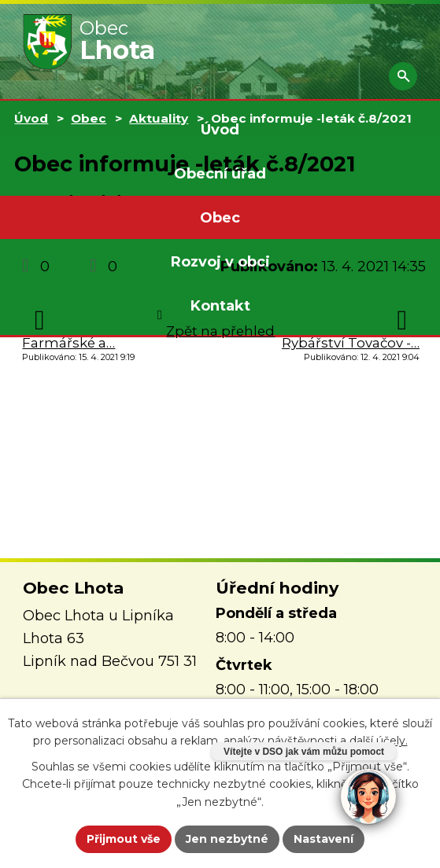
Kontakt (220, 306)
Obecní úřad (220, 174)
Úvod (220, 130)
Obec (220, 218)
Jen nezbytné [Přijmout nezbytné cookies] (227, 839)
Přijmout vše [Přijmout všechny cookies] (124, 839)
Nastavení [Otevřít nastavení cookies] (324, 839)
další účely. (379, 741)
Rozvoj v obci (220, 262)
